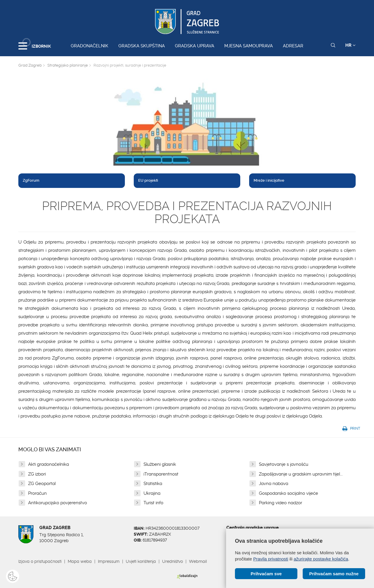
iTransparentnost (161, 474)
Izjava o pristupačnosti (40, 561)
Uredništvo (173, 561)
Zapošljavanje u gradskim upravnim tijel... (301, 474)
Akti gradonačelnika (49, 464)
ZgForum (31, 180)
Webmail (198, 561)
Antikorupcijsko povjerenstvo (58, 503)
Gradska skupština (142, 46)
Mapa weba (80, 561)
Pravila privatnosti (271, 559)
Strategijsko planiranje (68, 65)
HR (350, 45)
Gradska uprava (195, 46)
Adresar (293, 46)
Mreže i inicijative (269, 180)
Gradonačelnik (90, 46)
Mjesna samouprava (249, 46)
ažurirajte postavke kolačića (321, 559)
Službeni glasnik (160, 464)
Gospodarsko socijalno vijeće (288, 493)
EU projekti (148, 180)
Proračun (37, 493)
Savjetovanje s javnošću (284, 464)
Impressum (109, 561)
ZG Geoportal (42, 484)
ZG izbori (37, 474)
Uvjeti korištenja (141, 561)
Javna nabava (274, 484)
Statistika (153, 484)
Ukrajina (152, 493)
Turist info (153, 503)
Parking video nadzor (280, 503)
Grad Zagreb (30, 65)
